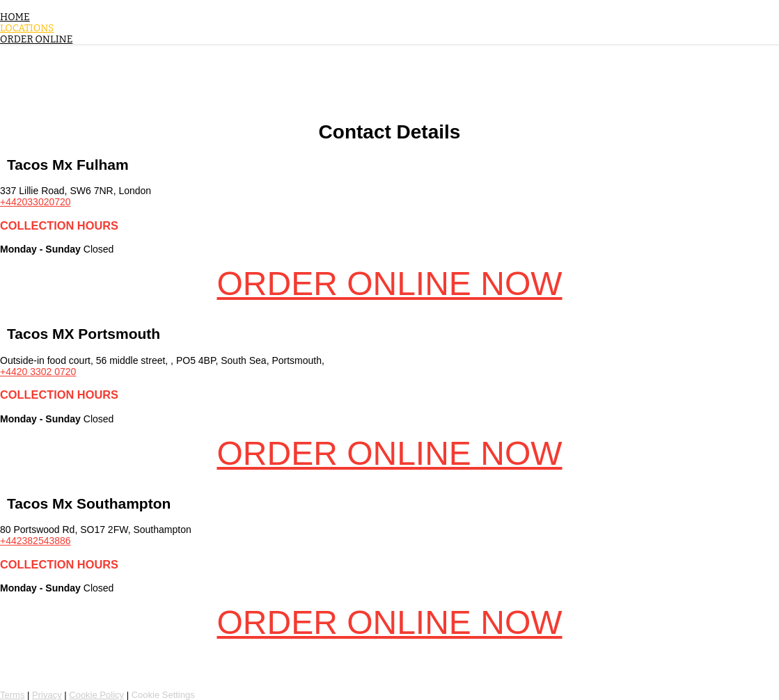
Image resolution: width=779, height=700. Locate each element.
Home (15, 17)
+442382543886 (36, 541)
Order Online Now (389, 284)
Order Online (36, 39)
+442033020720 (36, 202)
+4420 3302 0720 (38, 372)
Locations (27, 28)
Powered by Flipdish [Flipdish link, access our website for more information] (63, 671)
